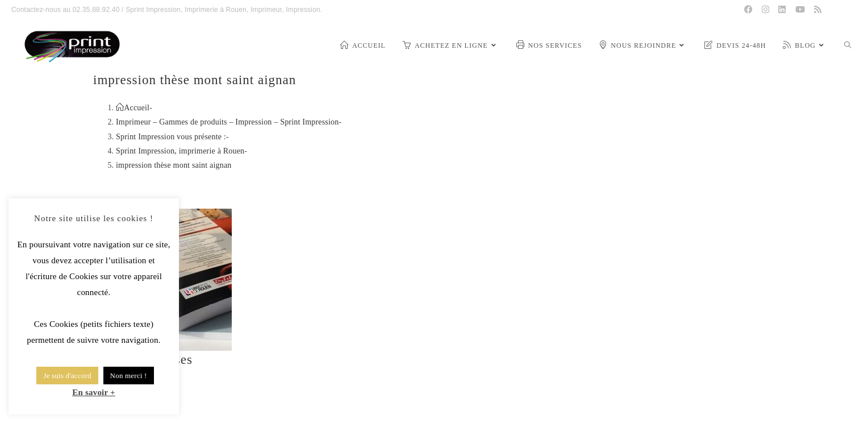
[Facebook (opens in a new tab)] (748, 10)
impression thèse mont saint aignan (174, 165)
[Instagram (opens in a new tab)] (765, 10)
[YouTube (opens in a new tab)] (800, 10)
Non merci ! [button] (129, 376)
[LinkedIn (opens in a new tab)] (782, 10)
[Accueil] (133, 108)
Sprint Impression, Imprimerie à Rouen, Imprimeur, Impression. (224, 10)
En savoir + (94, 392)
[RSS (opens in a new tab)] (818, 10)
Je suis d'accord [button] (67, 376)
